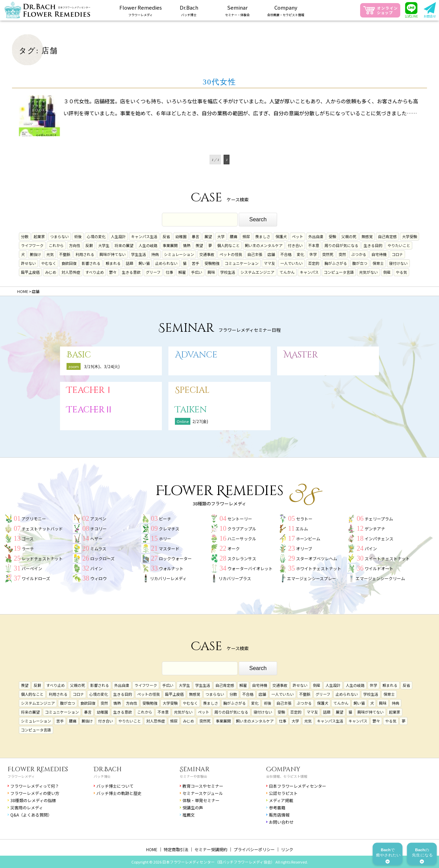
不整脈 (65, 254)
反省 (166, 236)
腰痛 (234, 236)
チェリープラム (379, 519)
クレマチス (169, 529)
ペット (298, 236)
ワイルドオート (379, 568)
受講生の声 (193, 807)
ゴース (28, 538)
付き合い (295, 245)
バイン (96, 568)
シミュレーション (179, 254)
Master (301, 355)
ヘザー (96, 538)
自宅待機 (379, 254)
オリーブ (304, 548)
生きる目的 (373, 245)
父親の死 (349, 236)
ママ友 (269, 263)
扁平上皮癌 (30, 272)
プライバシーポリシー (254, 849)
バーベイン (32, 568)
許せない (28, 263)
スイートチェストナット (387, 558)
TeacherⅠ (90, 390)
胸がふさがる (336, 263)
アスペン (98, 519)
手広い (197, 272)
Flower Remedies (38, 769)
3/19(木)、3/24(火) (102, 366)
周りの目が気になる (341, 245)
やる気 (401, 272)
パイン (371, 548)
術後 (78, 236)
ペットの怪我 (231, 254)
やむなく (49, 263)
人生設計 (118, 236)
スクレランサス (242, 558)
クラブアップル (242, 529)
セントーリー (240, 519)
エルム (302, 529)
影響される (91, 263)
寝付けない (398, 263)
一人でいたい (292, 263)
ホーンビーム (308, 538)
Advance (196, 355)
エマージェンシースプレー (312, 578)
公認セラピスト (283, 793)
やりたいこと (399, 245)
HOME (152, 849)
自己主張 (255, 254)
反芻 (89, 245)
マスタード (169, 548)
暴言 (195, 236)
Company (283, 769)
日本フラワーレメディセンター (298, 786)
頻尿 (246, 236)
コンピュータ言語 (339, 272)
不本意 (314, 245)
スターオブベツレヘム (317, 558)
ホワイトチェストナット (319, 568)
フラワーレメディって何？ (35, 786)
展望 (208, 236)
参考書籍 (277, 807)
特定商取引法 (176, 849)
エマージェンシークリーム (380, 578)
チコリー (98, 529)
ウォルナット (171, 568)
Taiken (191, 410)
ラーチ (28, 548)
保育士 (378, 263)
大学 (221, 236)
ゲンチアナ (375, 529)
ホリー (165, 538)
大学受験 (410, 236)
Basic (79, 355)
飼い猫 (144, 263)
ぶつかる (359, 254)
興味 (211, 272)
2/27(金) (200, 421)
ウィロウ (98, 578)
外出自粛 (316, 236)
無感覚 (367, 236)
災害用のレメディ (27, 807)
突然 (342, 254)
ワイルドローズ (36, 578)
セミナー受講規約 (211, 849)
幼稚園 (181, 236)
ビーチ (165, 519)
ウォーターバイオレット (250, 568)
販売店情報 (279, 815)
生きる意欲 (131, 272)
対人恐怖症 (71, 272)
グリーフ (153, 272)
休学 (313, 254)
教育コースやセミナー (203, 786)
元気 (50, 254)
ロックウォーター (175, 558)
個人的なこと (228, 245)
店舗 (271, 254)
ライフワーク (32, 245)
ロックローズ (102, 558)
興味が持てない (113, 254)
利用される (85, 254)
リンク (287, 849)
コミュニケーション (242, 263)
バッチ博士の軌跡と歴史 (119, 793)
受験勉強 (212, 263)
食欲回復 (69, 263)
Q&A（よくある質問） (31, 815)
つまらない (60, 236)
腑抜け (35, 254)
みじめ (51, 272)
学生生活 (139, 254)
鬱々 (113, 272)
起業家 (39, 236)
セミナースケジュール (203, 793)
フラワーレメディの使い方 (35, 793)
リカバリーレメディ (168, 578)
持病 (155, 254)
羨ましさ (263, 236)
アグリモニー (34, 519)
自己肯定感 (387, 236)
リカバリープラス (235, 578)
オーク (234, 548)
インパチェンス (379, 538)
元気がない (369, 272)
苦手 (195, 263)
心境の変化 (96, 236)
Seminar (195, 769)
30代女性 (219, 82)
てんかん (287, 272)
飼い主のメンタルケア (264, 245)
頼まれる (113, 263)
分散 (25, 236)
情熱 (187, 245)
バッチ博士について (115, 786)
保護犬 (281, 236)
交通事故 (207, 254)
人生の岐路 (148, 245)
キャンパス (309, 272)
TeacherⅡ (90, 410)
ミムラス (98, 548)
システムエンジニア (257, 272)
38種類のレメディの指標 (33, 800)
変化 (300, 254)
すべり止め (95, 272)
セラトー (304, 519)
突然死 (328, 254)
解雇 (182, 272)
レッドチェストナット (42, 558)
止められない (166, 263)
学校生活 (228, 272)
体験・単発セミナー (201, 800)
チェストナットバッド (42, 529)
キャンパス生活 (144, 236)
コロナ (397, 254)
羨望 (199, 245)
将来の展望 (124, 245)
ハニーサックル (242, 538)
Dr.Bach (108, 769)
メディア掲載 (281, 800)
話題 (130, 263)
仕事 (169, 272)
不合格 (286, 254)
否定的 (314, 263)
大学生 (104, 245)
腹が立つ (360, 263)
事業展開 (170, 245)
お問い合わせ (281, 822)
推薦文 (189, 815)
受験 (332, 236)
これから (56, 245)
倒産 (387, 272)
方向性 (75, 245)
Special (192, 390)
